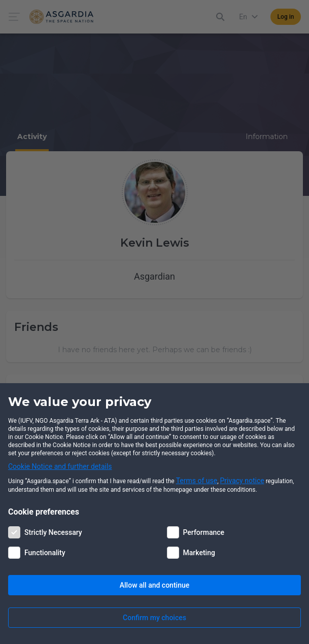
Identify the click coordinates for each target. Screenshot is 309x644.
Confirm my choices (154, 618)
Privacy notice (242, 481)
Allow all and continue (154, 585)
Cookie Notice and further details (60, 466)
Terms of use (197, 481)
